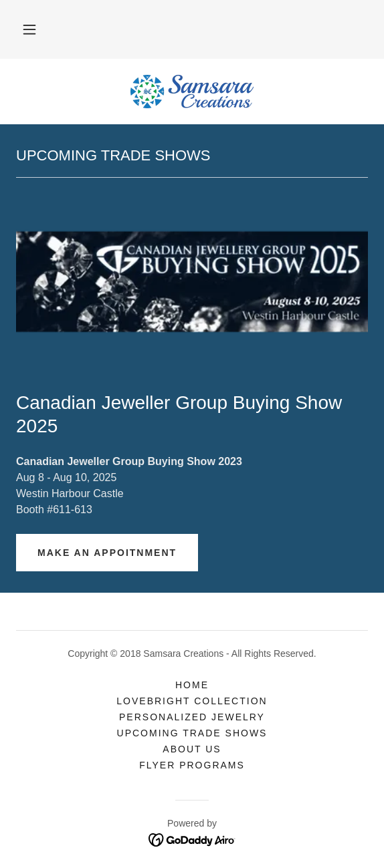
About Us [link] (192, 749)
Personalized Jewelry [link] (192, 717)
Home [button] (192, 685)
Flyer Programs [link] (192, 765)
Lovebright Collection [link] (192, 701)
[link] (192, 92)
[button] (29, 29)
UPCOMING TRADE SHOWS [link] (192, 733)
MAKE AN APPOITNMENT (107, 553)
